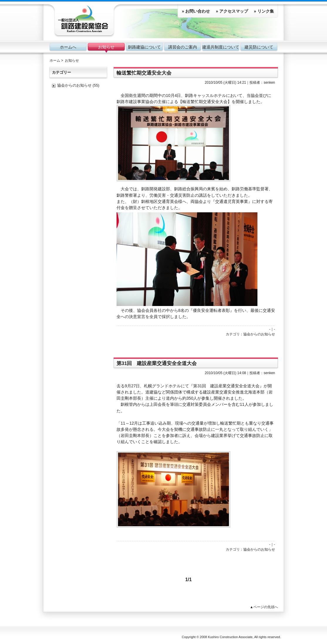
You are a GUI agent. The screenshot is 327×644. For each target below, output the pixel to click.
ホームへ (68, 47)
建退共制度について (221, 47)
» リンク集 (264, 11)
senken (269, 83)
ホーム (55, 60)
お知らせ (106, 47)
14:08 (242, 373)
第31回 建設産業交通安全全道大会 (157, 363)
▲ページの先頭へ (264, 607)
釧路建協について (144, 47)
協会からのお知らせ (259, 334)
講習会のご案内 (183, 47)
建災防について (259, 47)
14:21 (242, 83)
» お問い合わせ (196, 11)
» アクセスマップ (232, 11)
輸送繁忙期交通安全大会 (144, 73)
